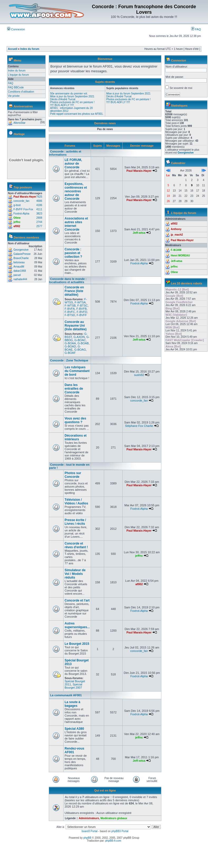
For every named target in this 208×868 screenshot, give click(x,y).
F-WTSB (70, 306)
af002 (17, 226)
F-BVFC (70, 312)
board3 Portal (90, 831)
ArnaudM (19, 267)
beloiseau (19, 262)
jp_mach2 (177, 235)
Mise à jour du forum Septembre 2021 (72, 96)
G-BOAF (70, 353)
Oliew (17, 218)
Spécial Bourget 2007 (73, 686)
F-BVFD (82, 312)
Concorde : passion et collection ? (73, 253)
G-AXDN (79, 337)
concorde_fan (21, 201)
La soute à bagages (72, 704)
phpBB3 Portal (120, 831)
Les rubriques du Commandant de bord (77, 371)
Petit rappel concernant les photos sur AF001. (77, 114)
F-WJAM (176, 250)
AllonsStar (20, 123)
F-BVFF (82, 315)
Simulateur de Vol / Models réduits (75, 574)
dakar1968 (20, 271)
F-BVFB (82, 309)
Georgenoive (21, 250)
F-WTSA (80, 302)
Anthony (176, 229)
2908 (39, 218)
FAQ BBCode (16, 87)
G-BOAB (83, 343)
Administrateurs (89, 818)
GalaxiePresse (22, 254)
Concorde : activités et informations (65, 153)
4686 (39, 201)
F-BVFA (70, 309)
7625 (39, 197)
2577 (39, 226)
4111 (39, 209)
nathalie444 (20, 279)
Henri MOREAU (180, 256)
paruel (17, 275)
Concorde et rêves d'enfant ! (76, 545)
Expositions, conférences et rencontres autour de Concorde (76, 191)
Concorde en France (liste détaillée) (74, 291)
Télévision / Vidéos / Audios (76, 502)
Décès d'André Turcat (63, 99)
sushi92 (139, 375)
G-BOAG (80, 350)
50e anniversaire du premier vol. (69, 94)
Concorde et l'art (77, 600)
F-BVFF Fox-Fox (23, 209)
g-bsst (17, 205)
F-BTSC (83, 306)
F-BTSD (70, 315)
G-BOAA (70, 343)
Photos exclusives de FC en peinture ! (72, 102)
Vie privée (14, 96)
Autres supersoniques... (77, 625)
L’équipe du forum (18, 75)
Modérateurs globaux (114, 818)
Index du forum (30, 49)
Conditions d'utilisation (21, 92)
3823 (39, 214)
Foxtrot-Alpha (21, 214)
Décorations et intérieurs (76, 437)
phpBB (87, 838)
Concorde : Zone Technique (69, 360)
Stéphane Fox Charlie (139, 426)
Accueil (13, 49)
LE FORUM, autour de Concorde (73, 164)
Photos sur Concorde (73, 475)
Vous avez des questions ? (75, 420)
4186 (39, 205)
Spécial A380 (74, 729)
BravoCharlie (21, 258)
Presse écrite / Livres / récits (75, 522)
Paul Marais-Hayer (25, 197)
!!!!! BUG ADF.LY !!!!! (62, 105)
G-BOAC (80, 340)
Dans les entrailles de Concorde (74, 389)
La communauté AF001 (66, 695)
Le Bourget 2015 (77, 644)
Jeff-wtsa (139, 233)
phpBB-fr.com (113, 841)
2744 (39, 222)
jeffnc (17, 222)
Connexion (16, 29)
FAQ (196, 29)
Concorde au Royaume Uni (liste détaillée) (76, 326)
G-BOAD (70, 346)
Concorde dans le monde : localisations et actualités (68, 280)
